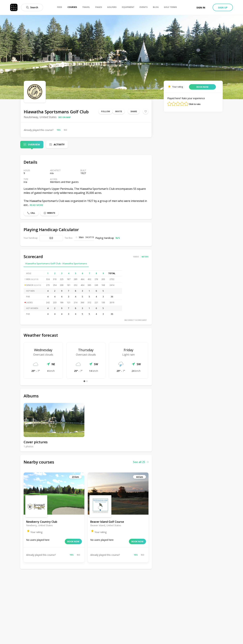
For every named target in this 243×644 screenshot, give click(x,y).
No (65, 130)
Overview (34, 144)
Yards (136, 257)
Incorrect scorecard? (136, 320)
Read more (37, 205)
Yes (59, 130)
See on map (64, 117)
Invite (119, 111)
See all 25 (141, 462)
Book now (73, 542)
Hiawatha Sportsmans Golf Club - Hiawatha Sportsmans (56, 263)
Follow (106, 111)
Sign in (201, 8)
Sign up (223, 8)
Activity (59, 144)
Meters (145, 257)
